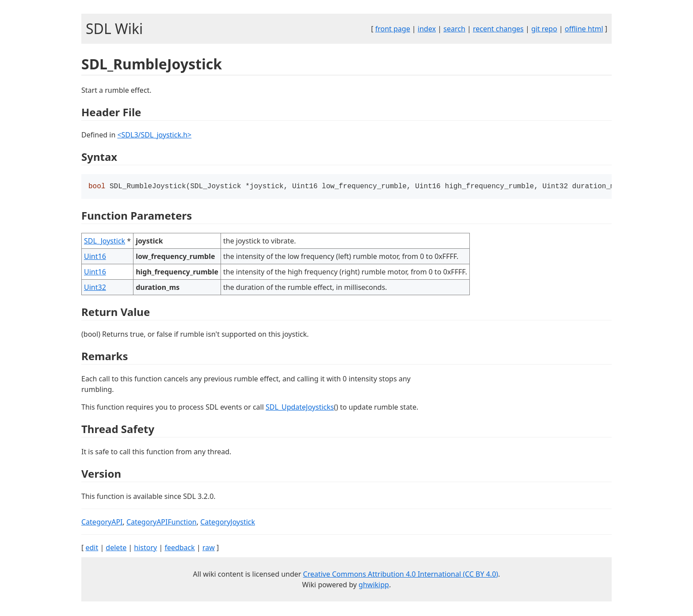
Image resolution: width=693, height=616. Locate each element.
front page (393, 29)
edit (92, 548)
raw (209, 548)
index (427, 29)
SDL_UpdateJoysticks (300, 408)
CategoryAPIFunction (162, 523)
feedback (179, 548)
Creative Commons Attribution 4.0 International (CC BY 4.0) (401, 575)
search (454, 29)
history (145, 548)
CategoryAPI (102, 523)
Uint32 (95, 288)
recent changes (498, 29)
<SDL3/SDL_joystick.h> (154, 135)
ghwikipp (374, 586)
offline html (584, 29)
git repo (544, 29)
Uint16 (95, 257)
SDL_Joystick (105, 242)
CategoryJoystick (228, 523)
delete (116, 548)
